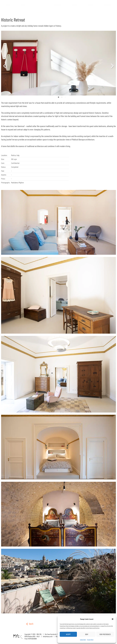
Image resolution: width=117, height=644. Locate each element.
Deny (87, 634)
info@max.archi (48, 636)
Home (8, 5)
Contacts (108, 5)
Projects (40, 9)
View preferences (105, 634)
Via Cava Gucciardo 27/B (52, 634)
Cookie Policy (83, 640)
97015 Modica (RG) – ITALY (32, 636)
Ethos (75, 5)
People (91, 5)
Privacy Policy (90, 640)
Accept (68, 634)
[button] (113, 619)
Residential (40, 12)
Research (58, 5)
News (23, 5)
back (30, 624)
